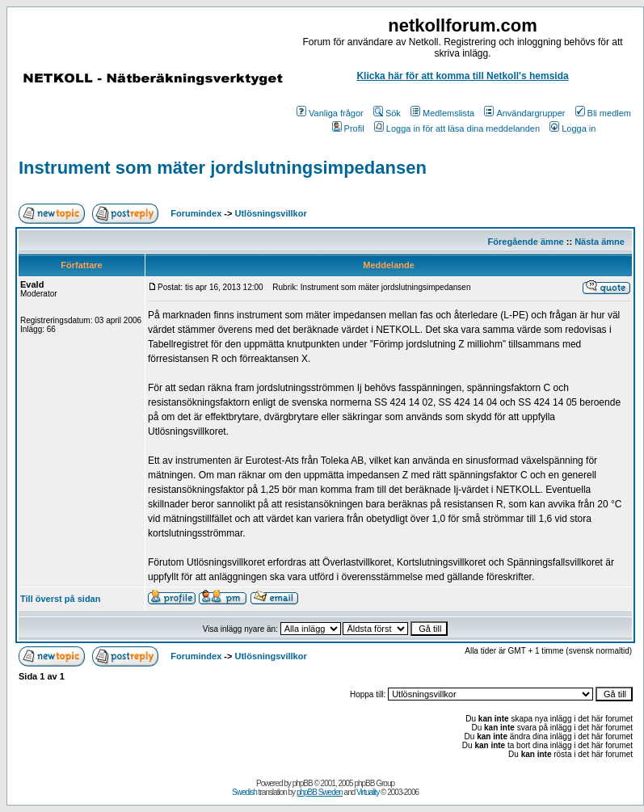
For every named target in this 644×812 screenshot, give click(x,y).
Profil (348, 128)
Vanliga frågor (330, 113)
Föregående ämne (526, 242)
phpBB (303, 783)
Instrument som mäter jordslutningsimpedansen (223, 168)
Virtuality (368, 792)
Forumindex (196, 213)
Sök (387, 113)
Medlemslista (442, 113)
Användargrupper (524, 113)
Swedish (244, 792)
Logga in (572, 128)
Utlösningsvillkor (271, 213)
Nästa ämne (600, 242)
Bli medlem (603, 113)
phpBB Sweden (320, 792)
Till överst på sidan (60, 599)
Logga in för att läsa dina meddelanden (457, 128)
